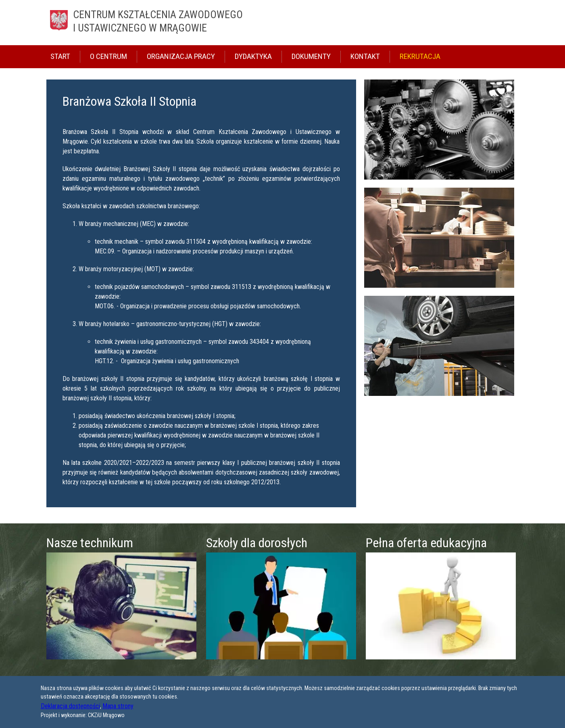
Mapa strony (118, 706)
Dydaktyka (253, 56)
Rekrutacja (420, 56)
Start (60, 56)
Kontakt (365, 56)
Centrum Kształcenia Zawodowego (299, 22)
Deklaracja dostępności (70, 706)
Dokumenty (311, 56)
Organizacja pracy (181, 56)
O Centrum (108, 56)
